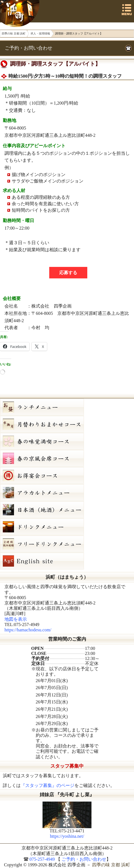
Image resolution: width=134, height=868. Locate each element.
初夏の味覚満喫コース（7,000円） (67, 441)
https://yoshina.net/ (67, 836)
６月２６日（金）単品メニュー (67, 493)
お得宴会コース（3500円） (67, 475)
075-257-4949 (42, 859)
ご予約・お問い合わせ (29, 48)
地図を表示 (16, 619)
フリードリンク (67, 544)
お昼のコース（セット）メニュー (67, 407)
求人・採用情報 (40, 34)
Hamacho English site (67, 561)
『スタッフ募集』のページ (48, 785)
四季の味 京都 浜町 (21, 13)
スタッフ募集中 (67, 766)
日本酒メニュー (67, 510)
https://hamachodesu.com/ (28, 630)
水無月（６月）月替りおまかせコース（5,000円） (67, 424)
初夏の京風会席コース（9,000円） (67, 458)
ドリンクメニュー (67, 527)
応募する (68, 273)
